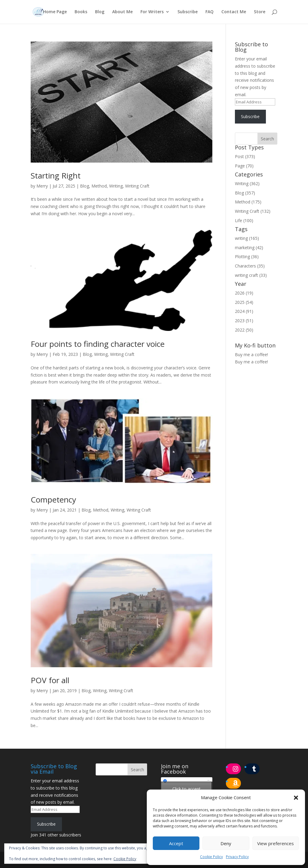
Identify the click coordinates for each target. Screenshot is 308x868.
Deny (226, 843)
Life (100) (244, 220)
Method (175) (248, 202)
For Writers (152, 12)
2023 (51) (244, 321)
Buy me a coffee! (251, 362)
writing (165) (247, 238)
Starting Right (56, 176)
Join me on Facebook (175, 769)
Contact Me (234, 12)
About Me (122, 12)
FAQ (209, 12)
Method (99, 186)
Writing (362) (247, 183)
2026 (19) (244, 293)
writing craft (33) (251, 275)
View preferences (276, 843)
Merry (42, 186)
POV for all (50, 680)
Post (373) (245, 156)
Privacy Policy (237, 857)
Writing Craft (137, 186)
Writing (116, 186)
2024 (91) (244, 311)
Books (81, 12)
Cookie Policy (211, 857)
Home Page (55, 12)
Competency (53, 500)
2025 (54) (244, 302)
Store (260, 12)
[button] (296, 798)
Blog (100, 12)
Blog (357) (245, 193)
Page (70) (244, 166)
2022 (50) (244, 330)
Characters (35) (250, 266)
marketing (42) (249, 248)
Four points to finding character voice (98, 344)
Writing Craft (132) (253, 211)
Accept (176, 843)
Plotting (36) (247, 257)
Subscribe (188, 12)
